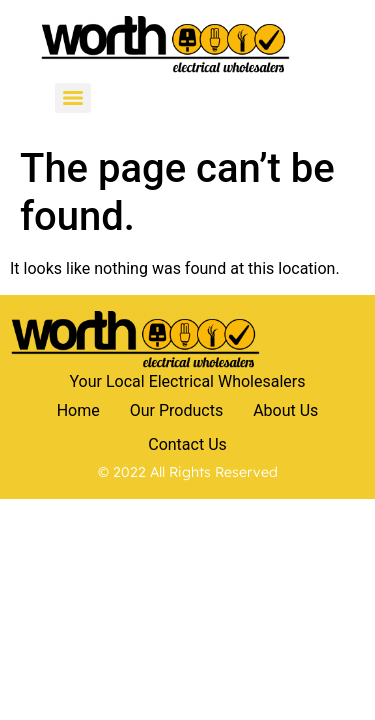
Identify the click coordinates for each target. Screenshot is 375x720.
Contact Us (187, 444)
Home (78, 410)
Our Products (176, 410)
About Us (285, 410)
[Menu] (73, 98)
